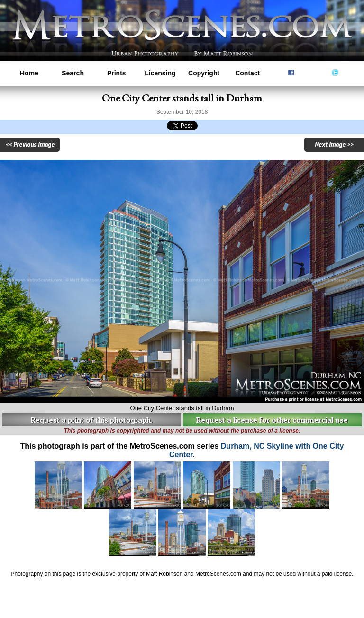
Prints (117, 73)
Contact (247, 73)
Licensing (160, 73)
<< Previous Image (30, 145)
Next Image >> (334, 145)
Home (29, 73)
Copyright (204, 73)
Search (73, 73)
